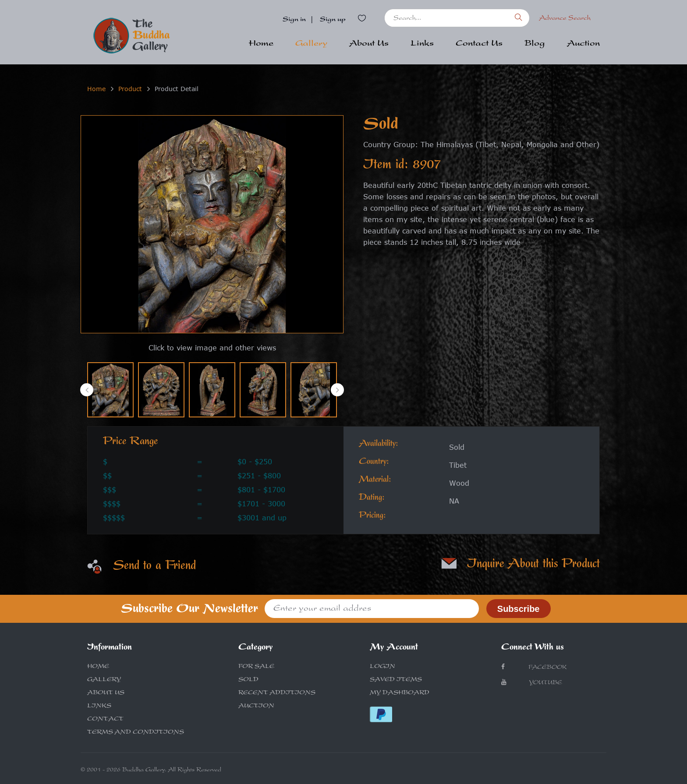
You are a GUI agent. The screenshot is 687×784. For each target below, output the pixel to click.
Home (261, 44)
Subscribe (519, 609)
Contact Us (479, 44)
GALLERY (104, 680)
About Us (369, 44)
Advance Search (565, 19)
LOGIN (382, 667)
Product (130, 89)
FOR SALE (256, 667)
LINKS (99, 706)
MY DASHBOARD (400, 693)
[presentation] (87, 390)
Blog (535, 44)
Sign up (333, 20)
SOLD (248, 680)
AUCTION (256, 706)
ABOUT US (106, 693)
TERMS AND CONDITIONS (136, 733)
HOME (98, 667)
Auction (583, 44)
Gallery (311, 44)
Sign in (294, 20)
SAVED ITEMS (396, 680)
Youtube (532, 683)
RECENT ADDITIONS (277, 693)
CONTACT (105, 720)
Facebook (534, 667)
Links (422, 44)
